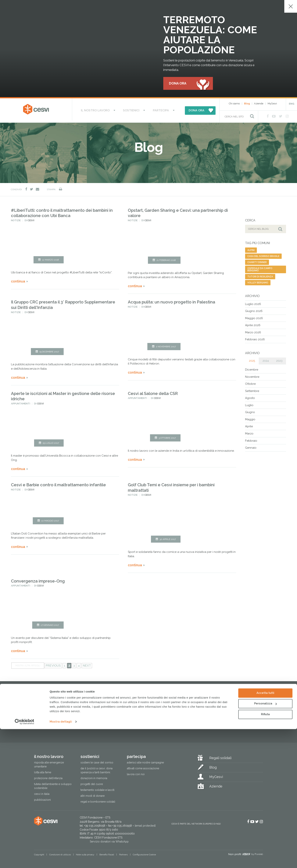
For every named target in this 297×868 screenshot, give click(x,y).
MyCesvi (272, 104)
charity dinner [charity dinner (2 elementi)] (257, 261)
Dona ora (178, 84)
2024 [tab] (266, 359)
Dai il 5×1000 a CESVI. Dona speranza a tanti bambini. (97, 769)
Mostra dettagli (61, 861)
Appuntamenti (21, 402)
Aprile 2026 (253, 324)
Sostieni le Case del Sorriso (97, 761)
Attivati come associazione (143, 767)
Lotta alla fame (43, 771)
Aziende (259, 104)
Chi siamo (234, 104)
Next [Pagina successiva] (87, 664)
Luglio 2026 (253, 303)
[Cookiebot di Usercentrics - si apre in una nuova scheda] (25, 861)
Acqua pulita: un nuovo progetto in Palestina (172, 301)
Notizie (16, 219)
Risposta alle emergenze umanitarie (49, 763)
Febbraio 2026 (255, 338)
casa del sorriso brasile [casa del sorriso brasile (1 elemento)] (263, 255)
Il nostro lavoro (102, 110)
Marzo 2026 (253, 331)
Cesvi (31, 219)
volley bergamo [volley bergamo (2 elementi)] (258, 281)
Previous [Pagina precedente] (53, 664)
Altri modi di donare (93, 794)
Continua (18, 280)
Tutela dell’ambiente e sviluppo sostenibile (53, 785)
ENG (292, 104)
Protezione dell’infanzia (48, 777)
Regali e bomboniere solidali (98, 800)
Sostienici (132, 110)
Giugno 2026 (254, 310)
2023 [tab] (279, 359)
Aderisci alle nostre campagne (145, 761)
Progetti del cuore (92, 783)
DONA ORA (187, 110)
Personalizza (265, 842)
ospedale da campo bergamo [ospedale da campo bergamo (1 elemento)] (260, 268)
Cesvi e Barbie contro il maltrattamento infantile (58, 483)
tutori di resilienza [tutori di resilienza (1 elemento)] (260, 275)
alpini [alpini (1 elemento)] (251, 249)
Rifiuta (265, 853)
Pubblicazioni (42, 798)
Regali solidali (220, 756)
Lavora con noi (136, 773)
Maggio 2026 (254, 317)
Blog (247, 104)
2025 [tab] (252, 359)
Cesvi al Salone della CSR (153, 392)
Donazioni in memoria (94, 777)
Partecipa (155, 110)
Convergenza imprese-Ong (38, 579)
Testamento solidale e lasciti (97, 789)
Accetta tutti (265, 832)
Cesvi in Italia (42, 793)
